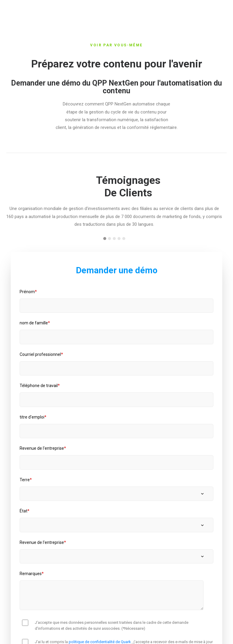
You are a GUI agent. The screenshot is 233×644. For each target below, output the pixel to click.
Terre (25, 480)
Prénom (27, 292)
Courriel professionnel (40, 354)
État (24, 511)
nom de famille (34, 323)
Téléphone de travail (39, 386)
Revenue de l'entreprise (42, 448)
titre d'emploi (32, 417)
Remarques (31, 574)
